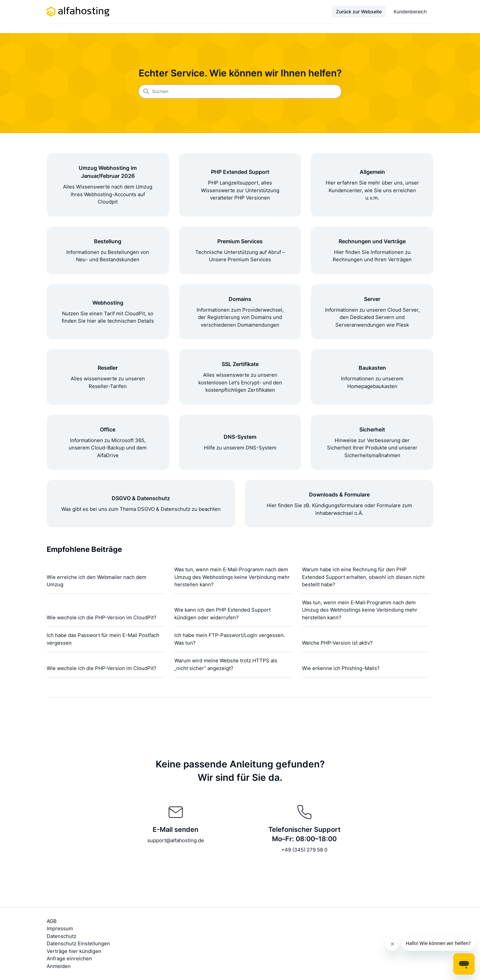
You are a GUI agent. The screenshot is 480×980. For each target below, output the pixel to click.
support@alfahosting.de (176, 840)
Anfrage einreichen (69, 958)
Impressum (60, 928)
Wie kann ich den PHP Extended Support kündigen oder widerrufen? (222, 614)
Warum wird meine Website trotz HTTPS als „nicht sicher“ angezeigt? (226, 664)
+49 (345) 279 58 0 (304, 850)
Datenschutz (61, 936)
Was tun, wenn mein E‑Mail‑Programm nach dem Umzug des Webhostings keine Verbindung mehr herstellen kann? (232, 577)
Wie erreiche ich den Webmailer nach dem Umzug (96, 581)
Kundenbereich (410, 12)
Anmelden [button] (59, 966)
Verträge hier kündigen (74, 951)
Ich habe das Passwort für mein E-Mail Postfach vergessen (103, 639)
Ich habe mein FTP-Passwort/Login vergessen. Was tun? (230, 639)
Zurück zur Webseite (359, 12)
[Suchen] (240, 91)
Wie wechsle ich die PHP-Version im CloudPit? (101, 617)
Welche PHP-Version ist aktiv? (337, 643)
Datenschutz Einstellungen (78, 943)
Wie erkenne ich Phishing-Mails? (341, 668)
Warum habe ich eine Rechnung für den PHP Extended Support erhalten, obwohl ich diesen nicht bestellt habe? (363, 577)
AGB (52, 921)
